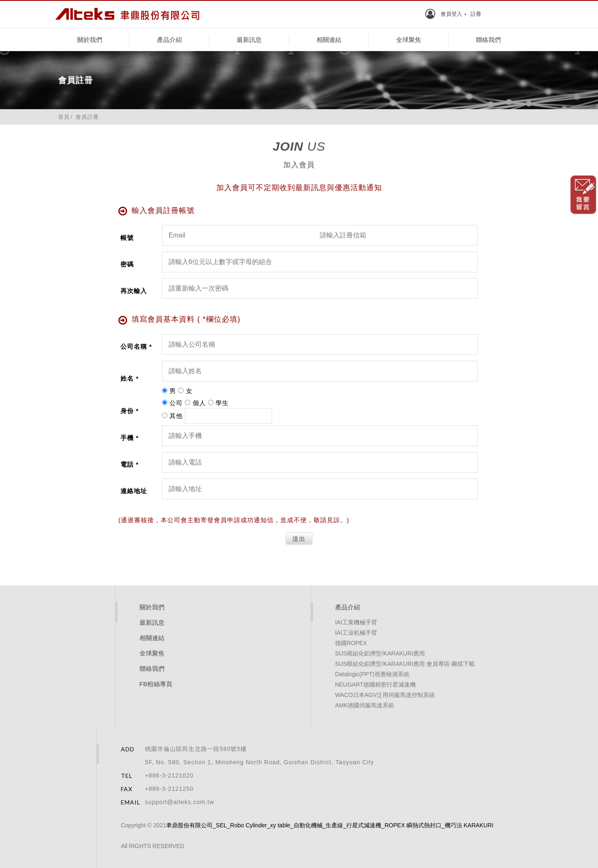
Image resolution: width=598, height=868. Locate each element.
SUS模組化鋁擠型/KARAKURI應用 (380, 653)
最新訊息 (249, 40)
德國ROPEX (351, 643)
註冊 (476, 14)
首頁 (64, 117)
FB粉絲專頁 (156, 684)
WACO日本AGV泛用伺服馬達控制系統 (385, 695)
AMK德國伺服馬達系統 (365, 705)
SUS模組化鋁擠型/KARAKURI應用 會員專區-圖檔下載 (405, 664)
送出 (299, 539)
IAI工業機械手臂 (356, 622)
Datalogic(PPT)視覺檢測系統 (372, 674)
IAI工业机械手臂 (356, 633)
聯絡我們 (488, 40)
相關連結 (329, 40)
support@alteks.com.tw (180, 802)
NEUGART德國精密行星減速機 (375, 685)
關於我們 (90, 40)
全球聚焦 (409, 40)
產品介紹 (169, 40)
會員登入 (451, 14)
